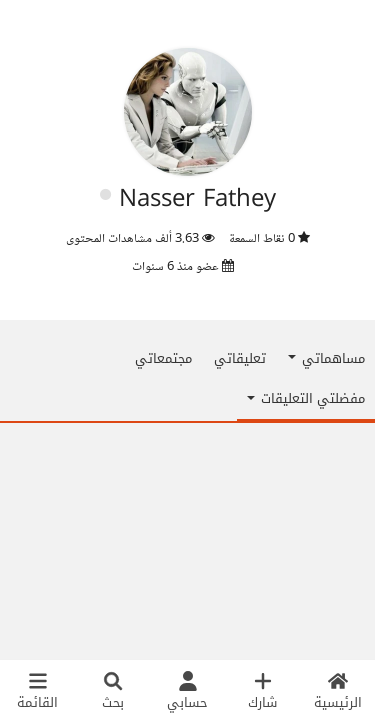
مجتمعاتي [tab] (163, 358)
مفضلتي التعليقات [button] (306, 398)
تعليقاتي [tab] (240, 358)
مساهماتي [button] (326, 358)
